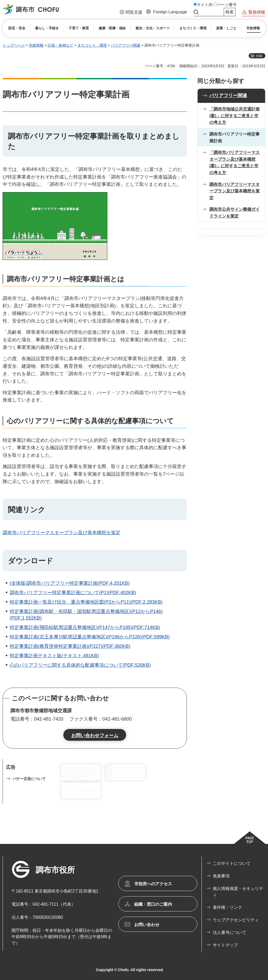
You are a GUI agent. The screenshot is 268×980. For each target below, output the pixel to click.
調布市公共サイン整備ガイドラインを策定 (234, 213)
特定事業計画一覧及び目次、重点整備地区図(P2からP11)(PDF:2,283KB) (86, 602)
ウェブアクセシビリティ (236, 920)
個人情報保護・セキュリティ (238, 892)
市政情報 (36, 45)
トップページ (14, 45)
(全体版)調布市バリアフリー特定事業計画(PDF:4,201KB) (70, 583)
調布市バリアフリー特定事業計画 (234, 138)
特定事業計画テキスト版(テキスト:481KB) (54, 656)
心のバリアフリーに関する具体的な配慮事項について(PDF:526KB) (80, 665)
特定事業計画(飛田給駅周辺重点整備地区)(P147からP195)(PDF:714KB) (85, 627)
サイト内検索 (196, 12)
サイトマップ (225, 945)
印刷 (259, 56)
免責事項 (221, 876)
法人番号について (230, 932)
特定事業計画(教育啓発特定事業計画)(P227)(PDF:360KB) (70, 646)
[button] (131, 13)
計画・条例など (60, 45)
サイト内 (205, 5)
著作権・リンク (227, 907)
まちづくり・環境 (92, 45)
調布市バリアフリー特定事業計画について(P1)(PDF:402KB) (73, 593)
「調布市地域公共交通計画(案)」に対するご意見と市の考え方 (234, 116)
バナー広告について (29, 779)
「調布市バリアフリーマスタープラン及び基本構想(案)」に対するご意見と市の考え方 (234, 163)
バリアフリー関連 (126, 45)
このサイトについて (232, 863)
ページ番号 (227, 5)
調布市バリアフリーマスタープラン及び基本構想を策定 (62, 533)
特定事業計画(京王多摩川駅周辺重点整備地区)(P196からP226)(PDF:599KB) (90, 637)
